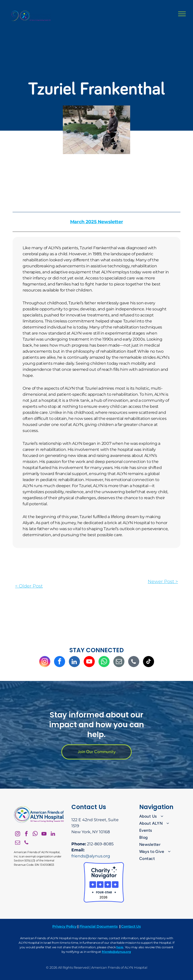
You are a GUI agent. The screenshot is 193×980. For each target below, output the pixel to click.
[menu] (182, 14)
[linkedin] (74, 662)
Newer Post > (163, 582)
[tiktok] (149, 662)
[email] (119, 662)
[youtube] (89, 662)
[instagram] (45, 662)
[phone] (134, 662)
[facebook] (60, 662)
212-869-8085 (100, 844)
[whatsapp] (104, 662)
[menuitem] (160, 816)
